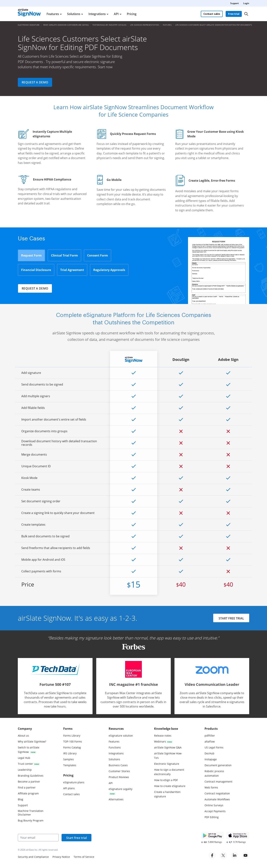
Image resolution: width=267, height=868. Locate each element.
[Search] (246, 14)
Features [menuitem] (53, 14)
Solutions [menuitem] (74, 14)
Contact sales (212, 14)
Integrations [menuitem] (97, 14)
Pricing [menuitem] (132, 14)
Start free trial (76, 838)
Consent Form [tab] (98, 255)
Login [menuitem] (246, 3)
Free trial (234, 14)
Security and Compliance (33, 857)
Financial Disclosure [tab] (36, 270)
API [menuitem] (116, 14)
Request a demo (35, 82)
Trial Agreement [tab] (72, 270)
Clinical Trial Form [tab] (64, 255)
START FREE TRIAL (231, 618)
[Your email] (38, 838)
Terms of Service (84, 857)
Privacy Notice (61, 857)
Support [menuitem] (235, 3)
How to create (170, 786)
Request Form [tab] (31, 255)
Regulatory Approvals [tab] (109, 270)
